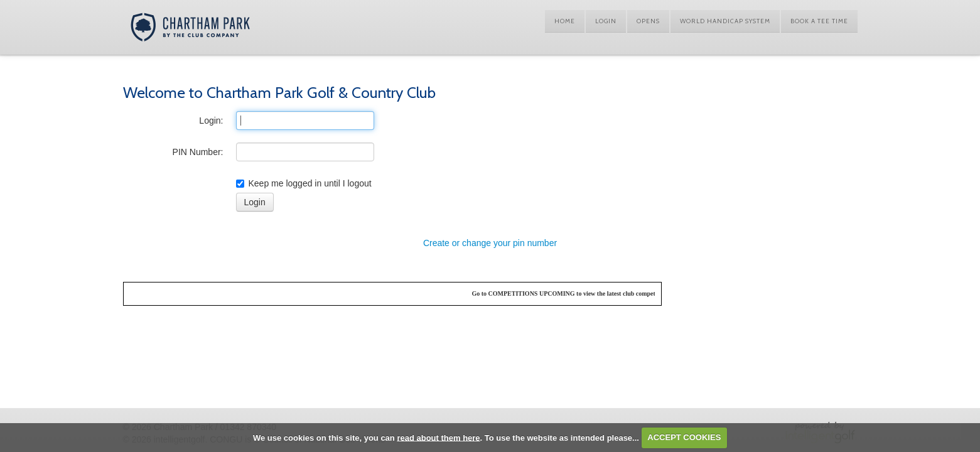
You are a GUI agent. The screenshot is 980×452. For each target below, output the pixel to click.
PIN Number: (198, 152)
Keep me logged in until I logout (304, 183)
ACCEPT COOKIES (684, 437)
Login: (211, 121)
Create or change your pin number (490, 243)
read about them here (438, 437)
